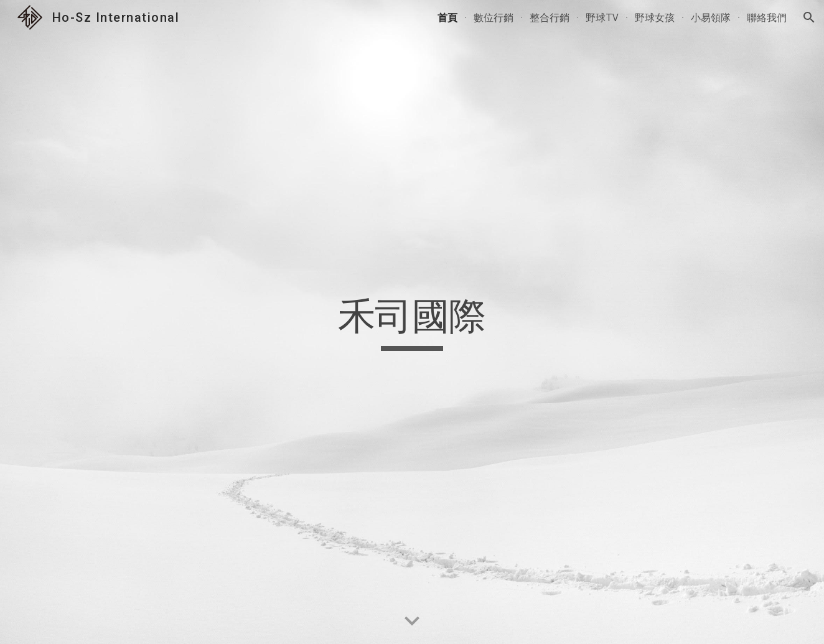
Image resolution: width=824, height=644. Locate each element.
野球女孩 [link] (655, 17)
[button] (809, 17)
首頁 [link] (447, 17)
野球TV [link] (602, 17)
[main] (412, 322)
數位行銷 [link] (494, 17)
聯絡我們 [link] (767, 17)
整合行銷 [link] (550, 17)
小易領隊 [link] (711, 17)
